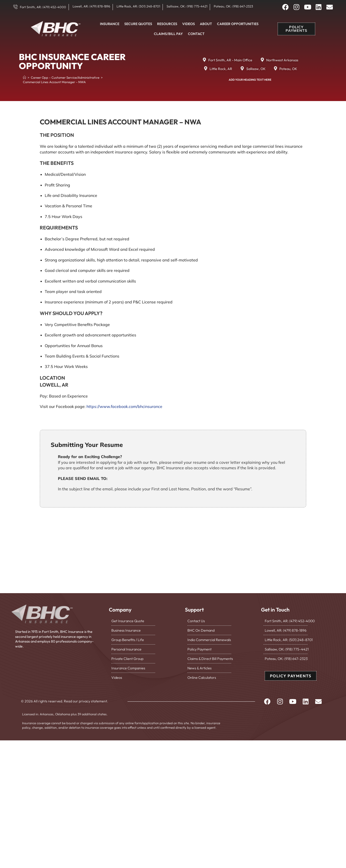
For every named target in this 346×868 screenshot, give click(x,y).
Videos (189, 24)
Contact (196, 34)
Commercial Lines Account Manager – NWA (54, 82)
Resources (167, 24)
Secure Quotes (138, 24)
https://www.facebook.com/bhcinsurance (124, 406)
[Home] (24, 77)
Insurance (110, 24)
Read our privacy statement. (86, 700)
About (206, 24)
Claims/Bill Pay (168, 34)
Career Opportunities (238, 24)
